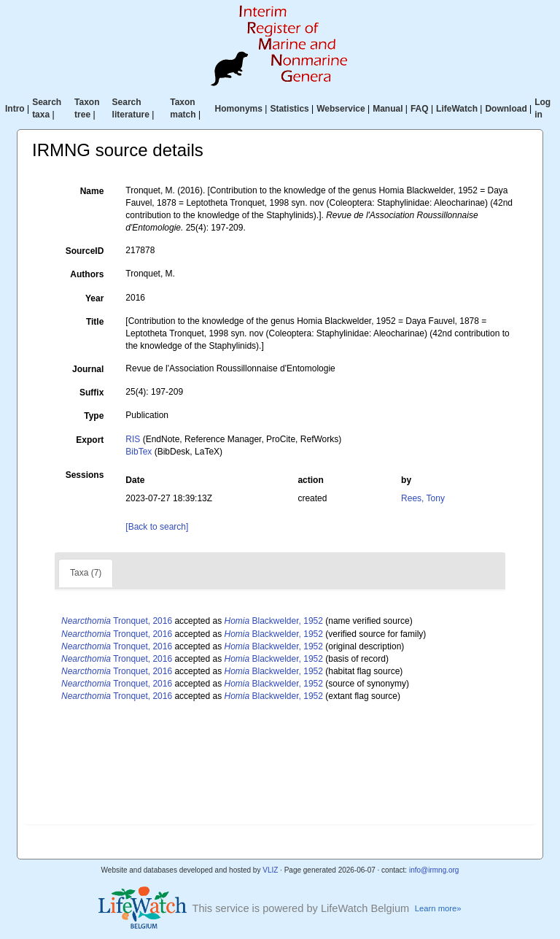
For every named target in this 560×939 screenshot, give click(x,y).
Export (90, 440)
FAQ (420, 109)
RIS (133, 439)
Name (92, 191)
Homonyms (239, 109)
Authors (87, 274)
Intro (15, 109)
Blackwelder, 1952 (274, 621)
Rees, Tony (423, 498)
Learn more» (438, 908)
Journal (88, 369)
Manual (388, 109)
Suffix (92, 393)
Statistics (289, 109)
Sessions (85, 475)
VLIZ (270, 870)
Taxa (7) (86, 573)
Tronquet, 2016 (117, 621)
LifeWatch (457, 109)
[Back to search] (157, 527)
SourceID (85, 251)
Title (95, 322)
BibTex (139, 452)
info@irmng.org (434, 870)
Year (94, 298)
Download (506, 109)
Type (94, 416)
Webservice (341, 109)
